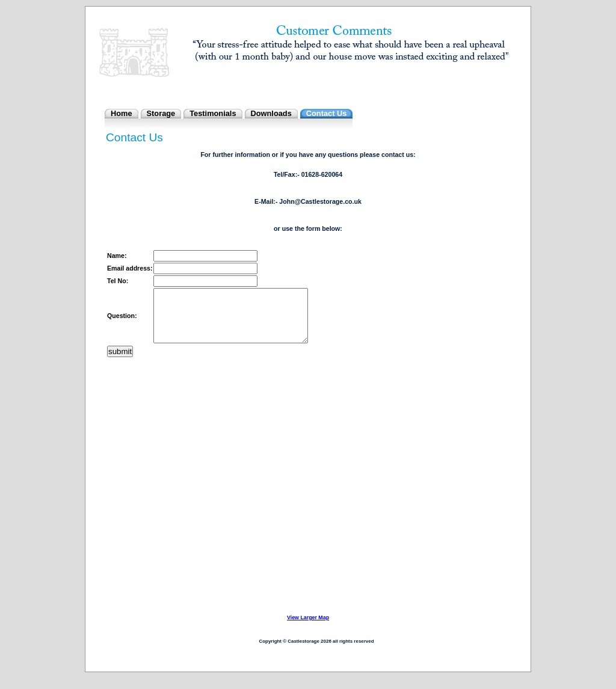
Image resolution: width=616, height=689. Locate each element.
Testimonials (213, 113)
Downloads (271, 113)
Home (122, 113)
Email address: (130, 268)
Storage (161, 113)
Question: (122, 321)
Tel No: (118, 281)
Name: (117, 256)
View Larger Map (308, 628)
